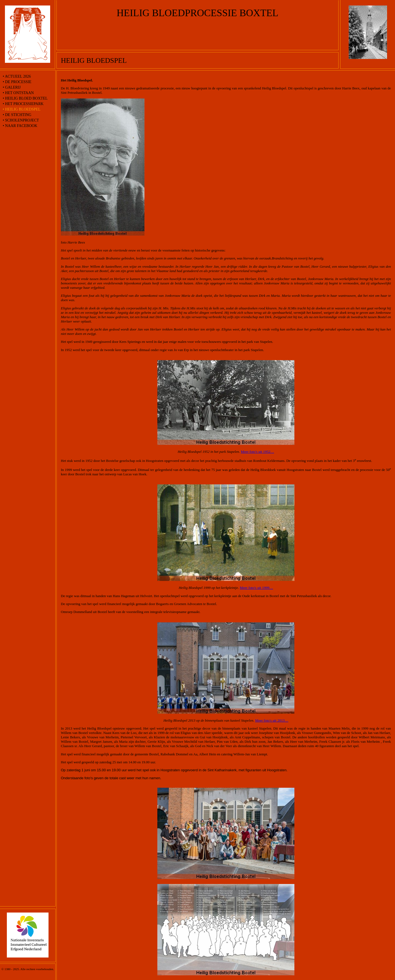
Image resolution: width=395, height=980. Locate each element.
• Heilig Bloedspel (22, 109)
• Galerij (12, 87)
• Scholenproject (21, 120)
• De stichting (17, 115)
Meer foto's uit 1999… (256, 588)
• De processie (17, 82)
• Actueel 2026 (17, 76)
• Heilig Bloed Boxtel (25, 98)
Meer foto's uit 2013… (272, 720)
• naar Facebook (20, 126)
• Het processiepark (23, 104)
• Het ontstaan (18, 93)
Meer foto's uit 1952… (258, 452)
